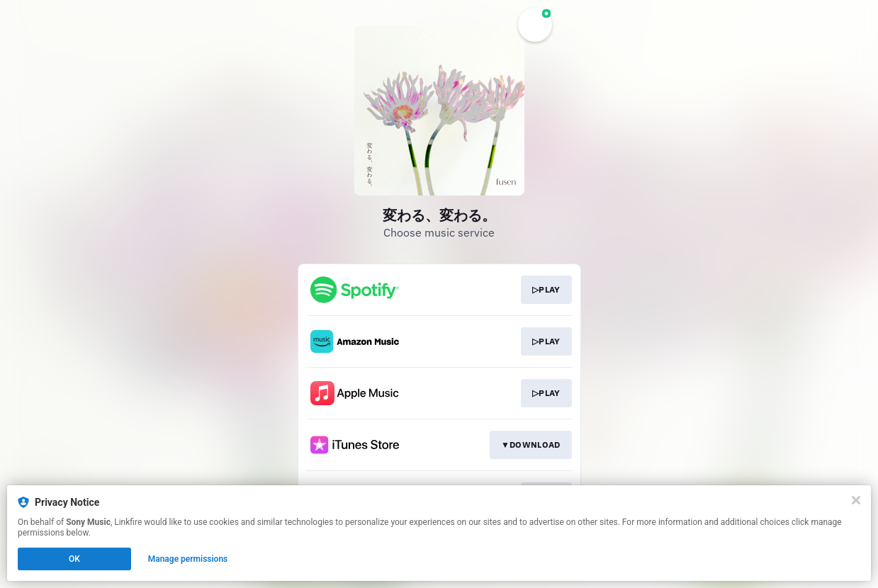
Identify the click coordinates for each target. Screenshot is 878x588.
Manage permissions (188, 559)
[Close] (856, 500)
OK (74, 559)
